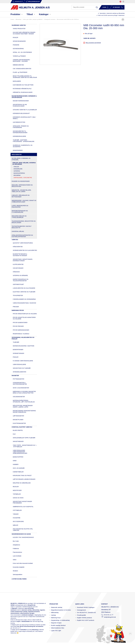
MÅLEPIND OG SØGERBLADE (22, 483)
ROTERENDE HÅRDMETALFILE (22, 89)
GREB (15, 461)
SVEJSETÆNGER (18, 268)
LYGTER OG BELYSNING (19, 579)
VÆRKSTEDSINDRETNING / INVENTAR (24, 303)
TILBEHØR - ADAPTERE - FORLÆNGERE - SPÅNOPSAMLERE (24, 141)
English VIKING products (84, 618)
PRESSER (16, 307)
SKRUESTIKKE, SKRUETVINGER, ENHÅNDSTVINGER (23, 260)
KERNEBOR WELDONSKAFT (21, 113)
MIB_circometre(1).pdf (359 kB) (93, 43)
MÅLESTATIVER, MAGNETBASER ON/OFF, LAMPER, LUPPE (23, 406)
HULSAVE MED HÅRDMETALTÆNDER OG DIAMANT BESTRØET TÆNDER (24, 33)
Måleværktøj (55, 612)
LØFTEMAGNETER (18, 416)
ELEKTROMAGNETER (19, 423)
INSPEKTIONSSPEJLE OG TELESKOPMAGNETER (21, 280)
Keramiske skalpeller (19, 567)
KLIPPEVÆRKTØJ (18, 264)
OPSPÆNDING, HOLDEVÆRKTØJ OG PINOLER (23, 338)
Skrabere (15, 571)
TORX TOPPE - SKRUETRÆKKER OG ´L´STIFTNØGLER (25, 446)
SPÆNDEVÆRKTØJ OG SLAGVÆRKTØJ (25, 250)
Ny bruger (116, 7)
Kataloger (44, 14)
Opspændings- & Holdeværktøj (60, 620)
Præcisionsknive (17, 552)
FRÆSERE (16, 45)
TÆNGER (16, 514)
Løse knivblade (17, 556)
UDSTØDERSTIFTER (19, 122)
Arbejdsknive (16, 545)
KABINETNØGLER (18, 472)
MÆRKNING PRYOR (18, 310)
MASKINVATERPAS (19, 173)
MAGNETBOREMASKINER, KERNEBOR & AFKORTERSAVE (24, 97)
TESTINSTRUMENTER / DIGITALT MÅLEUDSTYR (22, 227)
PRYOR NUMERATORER (20, 323)
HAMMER (16, 464)
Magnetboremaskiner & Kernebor (61, 610)
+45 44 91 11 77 (16, 628)
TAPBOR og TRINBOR (19, 56)
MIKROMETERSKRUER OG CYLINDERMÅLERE (20, 211)
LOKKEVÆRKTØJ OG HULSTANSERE (24, 288)
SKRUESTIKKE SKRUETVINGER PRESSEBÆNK (22, 502)
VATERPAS (17, 171)
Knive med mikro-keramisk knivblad (23, 563)
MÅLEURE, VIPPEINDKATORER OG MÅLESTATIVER (22, 186)
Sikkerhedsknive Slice (58, 628)
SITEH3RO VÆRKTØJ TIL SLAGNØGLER (25, 110)
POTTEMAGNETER (19, 379)
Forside (12, 19)
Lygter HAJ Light (56, 631)
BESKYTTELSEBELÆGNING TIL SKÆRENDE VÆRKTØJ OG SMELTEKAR (25, 77)
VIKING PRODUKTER (19, 29)
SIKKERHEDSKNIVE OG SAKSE (21, 534)
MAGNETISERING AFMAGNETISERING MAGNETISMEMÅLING (24, 411)
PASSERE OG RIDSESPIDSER (21, 181)
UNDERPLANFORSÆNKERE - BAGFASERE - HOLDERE (22, 60)
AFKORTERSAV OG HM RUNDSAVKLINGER (20, 105)
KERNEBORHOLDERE (19, 136)
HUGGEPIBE (17, 518)
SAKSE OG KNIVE (18, 498)
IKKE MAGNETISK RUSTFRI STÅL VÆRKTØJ (23, 530)
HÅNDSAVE (16, 272)
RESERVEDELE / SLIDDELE (21, 334)
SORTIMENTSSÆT (18, 284)
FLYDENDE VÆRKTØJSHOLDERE (23, 361)
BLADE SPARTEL (18, 430)
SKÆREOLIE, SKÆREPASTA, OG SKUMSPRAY (23, 146)
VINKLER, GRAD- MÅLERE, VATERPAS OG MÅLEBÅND (33, 19)
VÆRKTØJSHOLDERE (19, 364)
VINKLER (16, 167)
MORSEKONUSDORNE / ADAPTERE (24, 346)
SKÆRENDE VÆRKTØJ (19, 25)
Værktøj (53, 615)
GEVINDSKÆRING (18, 49)
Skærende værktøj (57, 607)
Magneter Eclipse (56, 623)
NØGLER (16, 525)
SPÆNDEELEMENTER (20, 372)
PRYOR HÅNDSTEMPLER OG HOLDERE (25, 314)
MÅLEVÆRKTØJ (18, 19)
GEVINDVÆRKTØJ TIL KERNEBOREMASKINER (20, 132)
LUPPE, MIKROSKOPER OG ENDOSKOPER (20, 206)
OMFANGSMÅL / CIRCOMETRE (50, 19)
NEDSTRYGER (17, 490)
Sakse (15, 560)
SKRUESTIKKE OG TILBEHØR (22, 368)
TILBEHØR (16, 342)
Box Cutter (16, 541)
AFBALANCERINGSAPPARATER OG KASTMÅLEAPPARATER (22, 236)
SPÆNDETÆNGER (18, 353)
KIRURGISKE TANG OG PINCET (22, 476)
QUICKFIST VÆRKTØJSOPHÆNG (23, 243)
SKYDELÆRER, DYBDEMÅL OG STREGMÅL (21, 159)
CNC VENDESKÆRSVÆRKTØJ (22, 69)
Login (104, 7)
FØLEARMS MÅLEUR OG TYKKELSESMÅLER (19, 217)
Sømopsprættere (18, 574)
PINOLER (16, 357)
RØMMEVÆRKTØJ (18, 65)
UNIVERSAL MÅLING (18, 231)
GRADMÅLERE (18, 169)
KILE (14, 434)
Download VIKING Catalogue (86, 607)
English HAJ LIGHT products (86, 620)
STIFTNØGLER (17, 510)
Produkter (15, 14)
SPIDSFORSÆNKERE (19, 41)
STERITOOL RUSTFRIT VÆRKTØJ (22, 427)
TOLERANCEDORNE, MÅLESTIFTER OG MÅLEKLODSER (24, 222)
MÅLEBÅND (17, 175)
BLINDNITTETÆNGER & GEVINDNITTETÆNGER (20, 255)
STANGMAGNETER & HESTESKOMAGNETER (20, 383)
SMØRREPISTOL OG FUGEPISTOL (23, 507)
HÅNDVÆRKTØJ (18, 247)
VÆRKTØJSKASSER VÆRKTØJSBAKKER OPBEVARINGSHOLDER (20, 452)
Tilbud (30, 14)
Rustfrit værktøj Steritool (58, 625)
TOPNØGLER (17, 494)
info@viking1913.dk (110, 617)
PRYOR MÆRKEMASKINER (21, 330)
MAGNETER (15, 376)
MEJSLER (16, 487)
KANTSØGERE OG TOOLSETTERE (23, 85)
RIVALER (16, 38)
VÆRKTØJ (15, 240)
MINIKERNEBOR (18, 150)
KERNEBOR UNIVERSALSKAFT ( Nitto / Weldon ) (24, 118)
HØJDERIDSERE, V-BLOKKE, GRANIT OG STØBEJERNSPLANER (24, 201)
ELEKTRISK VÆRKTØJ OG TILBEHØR (24, 292)
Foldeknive (16, 549)
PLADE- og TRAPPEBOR (20, 72)
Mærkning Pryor (56, 618)
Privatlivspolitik (81, 615)
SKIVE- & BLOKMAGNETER (21, 388)
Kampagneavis (81, 610)
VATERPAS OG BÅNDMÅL (20, 275)
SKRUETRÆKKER (18, 441)
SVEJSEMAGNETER (19, 397)
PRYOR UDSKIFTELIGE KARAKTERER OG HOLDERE (24, 318)
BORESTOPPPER (18, 457)
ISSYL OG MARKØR (19, 468)
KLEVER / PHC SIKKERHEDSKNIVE (23, 537)
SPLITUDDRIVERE (18, 521)
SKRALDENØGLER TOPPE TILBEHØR (24, 438)
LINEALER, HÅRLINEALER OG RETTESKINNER (21, 196)
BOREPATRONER (18, 350)
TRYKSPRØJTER (18, 295)
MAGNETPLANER (18, 420)
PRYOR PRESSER (18, 326)
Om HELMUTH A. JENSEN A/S (86, 612)
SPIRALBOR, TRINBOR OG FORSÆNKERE (21, 127)
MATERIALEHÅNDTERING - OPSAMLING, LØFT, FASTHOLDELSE (24, 401)
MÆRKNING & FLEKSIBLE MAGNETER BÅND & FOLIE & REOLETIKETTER (24, 392)
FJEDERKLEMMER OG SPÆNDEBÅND (24, 299)
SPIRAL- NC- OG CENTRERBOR (22, 52)
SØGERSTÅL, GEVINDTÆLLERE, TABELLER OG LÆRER (22, 191)
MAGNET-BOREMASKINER (21, 101)
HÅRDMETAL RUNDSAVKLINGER (23, 92)
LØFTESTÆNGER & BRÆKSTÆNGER (24, 479)
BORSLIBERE (17, 81)
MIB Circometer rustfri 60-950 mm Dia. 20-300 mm (68, 19)
